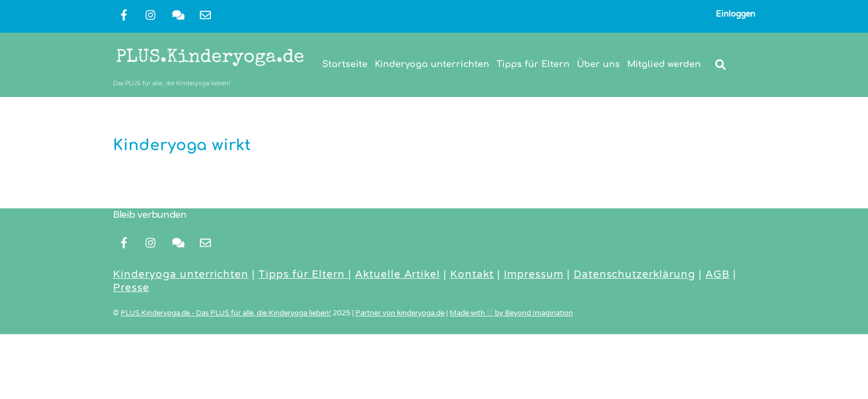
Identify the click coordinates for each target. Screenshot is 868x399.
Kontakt (472, 274)
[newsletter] (205, 14)
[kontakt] (178, 14)
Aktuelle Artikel (398, 274)
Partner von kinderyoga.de (400, 313)
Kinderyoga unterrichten (432, 64)
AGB (717, 274)
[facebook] (124, 14)
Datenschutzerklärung (634, 274)
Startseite (345, 64)
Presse (131, 288)
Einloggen (735, 14)
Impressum (534, 274)
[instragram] (151, 14)
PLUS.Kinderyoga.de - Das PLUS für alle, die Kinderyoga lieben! (226, 313)
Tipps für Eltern (533, 64)
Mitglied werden (664, 64)
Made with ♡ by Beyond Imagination (511, 313)
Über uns (598, 64)
